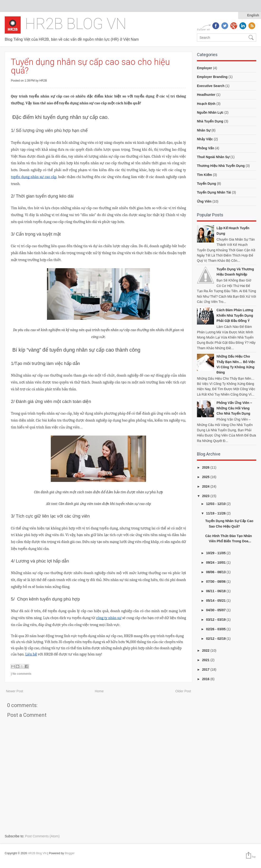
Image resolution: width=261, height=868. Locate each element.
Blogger (70, 853)
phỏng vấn (206, 148)
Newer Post (14, 691)
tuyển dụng (207, 184)
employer (205, 68)
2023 (206, 496)
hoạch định (206, 104)
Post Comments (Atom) (42, 836)
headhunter (206, 95)
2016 (206, 679)
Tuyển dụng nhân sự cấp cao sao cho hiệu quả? (90, 66)
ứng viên (204, 201)
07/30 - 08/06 (216, 582)
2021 (206, 660)
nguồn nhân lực (210, 112)
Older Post (183, 691)
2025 (206, 477)
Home (99, 691)
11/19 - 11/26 (216, 513)
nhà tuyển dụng (210, 121)
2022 (206, 650)
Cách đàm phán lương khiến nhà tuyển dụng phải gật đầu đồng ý (235, 315)
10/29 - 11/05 (216, 553)
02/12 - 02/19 (216, 639)
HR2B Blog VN (76, 24)
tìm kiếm (204, 175)
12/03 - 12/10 (216, 504)
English (253, 15)
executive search (211, 86)
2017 (206, 669)
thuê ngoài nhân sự (213, 157)
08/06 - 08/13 (216, 572)
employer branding (212, 77)
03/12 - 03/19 (216, 620)
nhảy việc (205, 139)
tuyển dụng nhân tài (214, 192)
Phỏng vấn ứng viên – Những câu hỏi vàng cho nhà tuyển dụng (234, 408)
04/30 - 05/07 (216, 610)
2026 (206, 467)
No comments (22, 674)
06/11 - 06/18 (216, 591)
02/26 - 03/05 (216, 629)
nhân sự (204, 130)
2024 (206, 486)
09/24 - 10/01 (216, 563)
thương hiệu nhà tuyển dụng (221, 166)
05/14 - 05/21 (216, 601)
